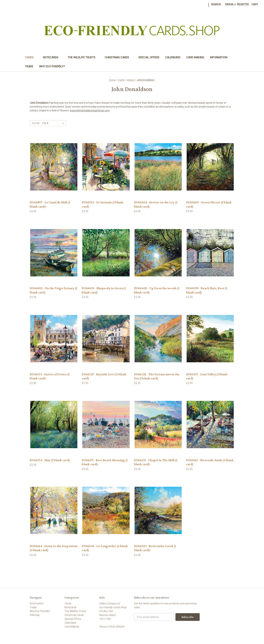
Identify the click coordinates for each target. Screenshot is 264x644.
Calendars (173, 57)
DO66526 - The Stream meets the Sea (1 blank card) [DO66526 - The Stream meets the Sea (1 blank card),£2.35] (157, 377)
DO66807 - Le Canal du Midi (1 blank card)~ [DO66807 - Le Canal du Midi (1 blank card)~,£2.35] (50, 205)
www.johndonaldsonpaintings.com (90, 110)
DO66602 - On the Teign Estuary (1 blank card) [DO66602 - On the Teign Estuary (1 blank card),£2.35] (53, 290)
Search (216, 4)
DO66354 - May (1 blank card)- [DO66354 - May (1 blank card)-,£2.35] (50, 460)
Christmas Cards (119, 57)
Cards (31, 57)
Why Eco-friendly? (52, 66)
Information (219, 57)
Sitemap (35, 615)
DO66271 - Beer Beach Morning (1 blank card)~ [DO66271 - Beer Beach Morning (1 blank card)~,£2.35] (105, 462)
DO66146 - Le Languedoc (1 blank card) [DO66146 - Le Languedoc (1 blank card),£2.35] (105, 548)
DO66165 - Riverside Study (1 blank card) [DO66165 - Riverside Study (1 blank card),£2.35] (210, 462)
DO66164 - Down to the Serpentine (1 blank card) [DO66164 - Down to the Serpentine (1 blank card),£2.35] (54, 548)
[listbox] (54, 123)
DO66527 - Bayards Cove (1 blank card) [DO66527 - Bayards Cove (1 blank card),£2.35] (104, 377)
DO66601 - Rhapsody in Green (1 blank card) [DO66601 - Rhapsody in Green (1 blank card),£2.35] (104, 290)
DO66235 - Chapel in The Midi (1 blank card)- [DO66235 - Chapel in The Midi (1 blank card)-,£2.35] (156, 462)
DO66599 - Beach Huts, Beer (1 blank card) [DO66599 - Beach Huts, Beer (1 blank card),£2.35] (207, 290)
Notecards (52, 57)
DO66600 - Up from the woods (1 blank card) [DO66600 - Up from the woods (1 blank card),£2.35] (157, 290)
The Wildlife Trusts (83, 57)
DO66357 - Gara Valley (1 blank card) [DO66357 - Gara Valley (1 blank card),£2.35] (207, 377)
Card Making (195, 57)
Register (243, 4)
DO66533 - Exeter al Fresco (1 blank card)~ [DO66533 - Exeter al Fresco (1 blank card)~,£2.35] (50, 377)
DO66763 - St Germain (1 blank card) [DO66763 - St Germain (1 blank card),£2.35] (102, 205)
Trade (29, 66)
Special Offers (149, 57)
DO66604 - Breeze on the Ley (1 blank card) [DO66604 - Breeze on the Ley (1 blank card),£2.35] (156, 205)
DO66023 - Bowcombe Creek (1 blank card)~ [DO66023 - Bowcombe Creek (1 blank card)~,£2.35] (155, 548)
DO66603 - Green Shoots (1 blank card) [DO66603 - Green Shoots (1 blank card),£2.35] (209, 205)
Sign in (229, 4)
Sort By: (36, 123)
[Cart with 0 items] (255, 4)
